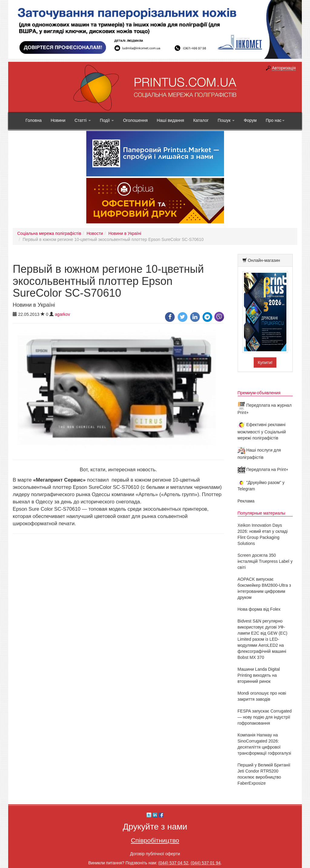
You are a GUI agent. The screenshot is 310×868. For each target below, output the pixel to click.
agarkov (62, 314)
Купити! (265, 362)
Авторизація (284, 68)
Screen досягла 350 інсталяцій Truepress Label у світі (265, 561)
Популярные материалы (262, 513)
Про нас (275, 120)
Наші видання (170, 120)
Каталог (201, 120)
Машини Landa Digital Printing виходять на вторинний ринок (259, 675)
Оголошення (135, 120)
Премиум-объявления (259, 393)
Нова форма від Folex (259, 609)
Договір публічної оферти (155, 854)
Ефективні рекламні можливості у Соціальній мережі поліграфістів (262, 431)
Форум (250, 120)
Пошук (226, 120)
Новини (58, 120)
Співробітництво (155, 840)
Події (107, 120)
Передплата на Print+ (263, 469)
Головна (33, 120)
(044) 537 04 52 (173, 863)
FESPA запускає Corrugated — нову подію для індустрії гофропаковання (265, 717)
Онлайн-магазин (264, 260)
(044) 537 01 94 (206, 863)
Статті (83, 120)
